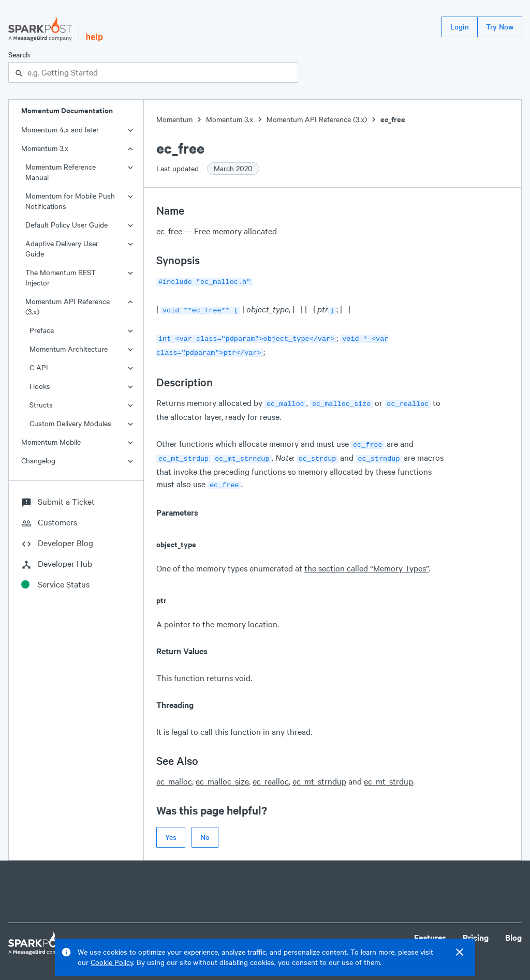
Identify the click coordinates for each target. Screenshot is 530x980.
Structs (41, 405)
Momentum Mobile (51, 442)
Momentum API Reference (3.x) (68, 306)
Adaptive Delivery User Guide (62, 248)
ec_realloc (271, 773)
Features (430, 929)
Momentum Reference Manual (61, 172)
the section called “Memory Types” (366, 560)
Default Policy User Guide (67, 225)
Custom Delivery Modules (70, 423)
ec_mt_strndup (319, 773)
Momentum (174, 119)
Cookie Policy (112, 962)
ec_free (393, 119)
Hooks (40, 386)
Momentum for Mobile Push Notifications (70, 201)
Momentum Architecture (69, 349)
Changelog (38, 461)
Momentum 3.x (45, 148)
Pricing (476, 929)
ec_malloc (174, 773)
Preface (42, 330)
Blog (513, 929)
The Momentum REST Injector (61, 277)
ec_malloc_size (222, 773)
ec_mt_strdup (388, 773)
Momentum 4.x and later (60, 130)
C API (39, 367)
